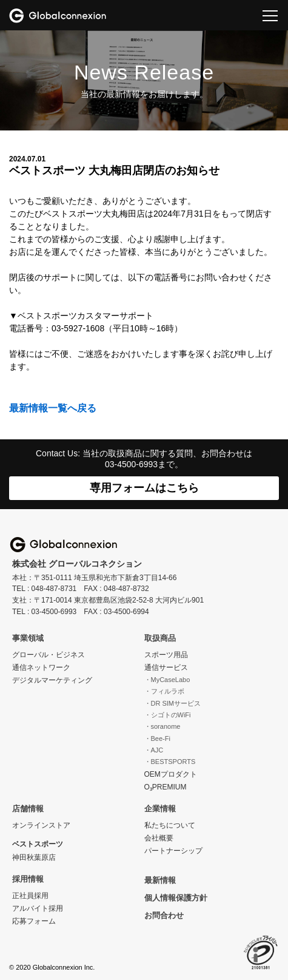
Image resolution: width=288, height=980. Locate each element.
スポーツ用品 (166, 655)
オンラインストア (41, 825)
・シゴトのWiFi (168, 715)
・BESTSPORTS (170, 762)
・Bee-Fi (157, 738)
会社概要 (159, 838)
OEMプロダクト (171, 774)
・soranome (162, 726)
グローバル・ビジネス (49, 655)
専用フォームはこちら (144, 488)
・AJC (154, 750)
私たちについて (170, 825)
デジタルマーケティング (52, 680)
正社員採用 (30, 896)
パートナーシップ (173, 851)
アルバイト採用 (38, 908)
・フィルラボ (164, 691)
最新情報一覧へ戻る (53, 408)
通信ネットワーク (41, 667)
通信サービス (166, 667)
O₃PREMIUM (166, 787)
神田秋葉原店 (34, 857)
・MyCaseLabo (167, 680)
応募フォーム (34, 921)
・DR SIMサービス (173, 703)
